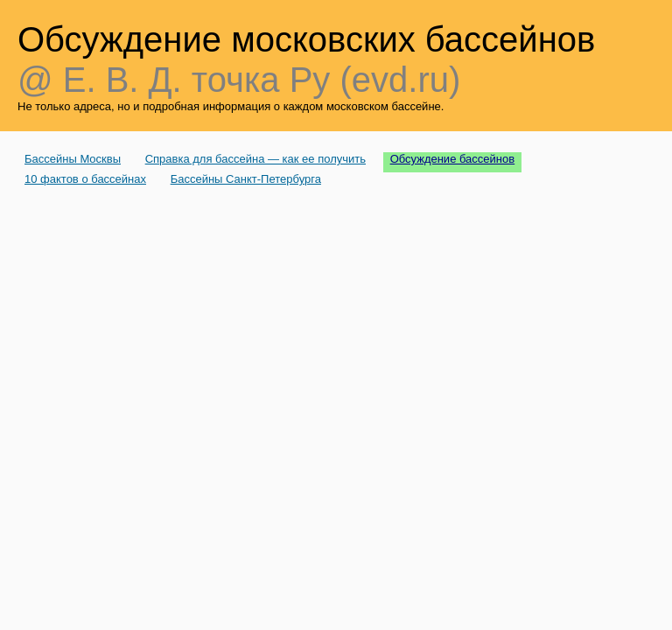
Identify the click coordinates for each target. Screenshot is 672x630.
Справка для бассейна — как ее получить (255, 159)
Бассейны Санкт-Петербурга (246, 179)
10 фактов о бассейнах (85, 179)
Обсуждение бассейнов (453, 159)
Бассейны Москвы (73, 159)
